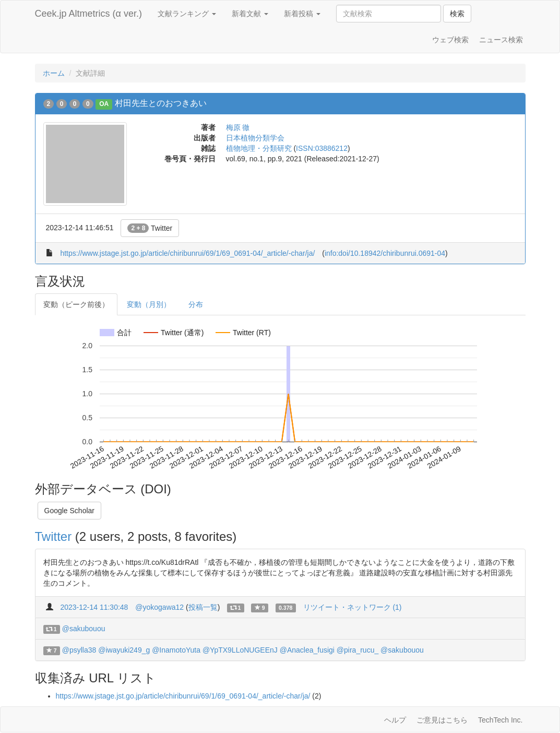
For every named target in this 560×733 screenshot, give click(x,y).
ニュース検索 (501, 40)
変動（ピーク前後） (76, 304)
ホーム (54, 73)
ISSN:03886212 (322, 148)
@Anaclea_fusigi (307, 650)
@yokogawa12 (159, 607)
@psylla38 (79, 650)
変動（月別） (149, 304)
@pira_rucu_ (358, 650)
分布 (196, 304)
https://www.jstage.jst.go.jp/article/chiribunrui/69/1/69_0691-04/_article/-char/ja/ (187, 253)
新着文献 (250, 14)
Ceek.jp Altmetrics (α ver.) (88, 14)
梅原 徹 (238, 127)
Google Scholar (70, 511)
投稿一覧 (203, 607)
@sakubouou (84, 629)
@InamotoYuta (176, 650)
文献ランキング (187, 14)
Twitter (150, 228)
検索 (457, 14)
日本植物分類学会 (255, 138)
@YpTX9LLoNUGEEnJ (240, 650)
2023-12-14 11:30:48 (94, 607)
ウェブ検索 (450, 40)
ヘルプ (395, 720)
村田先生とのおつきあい (161, 103)
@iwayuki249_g (124, 650)
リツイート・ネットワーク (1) (353, 607)
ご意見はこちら (442, 720)
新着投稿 (302, 14)
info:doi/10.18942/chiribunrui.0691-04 (385, 253)
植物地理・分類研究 (259, 148)
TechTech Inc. (501, 720)
